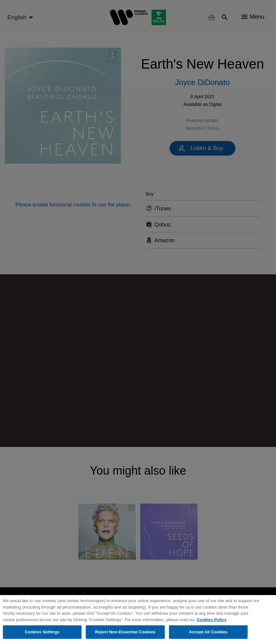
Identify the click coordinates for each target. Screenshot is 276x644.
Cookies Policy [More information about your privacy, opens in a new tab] (212, 620)
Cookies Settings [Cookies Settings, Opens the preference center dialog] (42, 632)
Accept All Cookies (208, 632)
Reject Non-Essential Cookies (125, 632)
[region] (138, 620)
